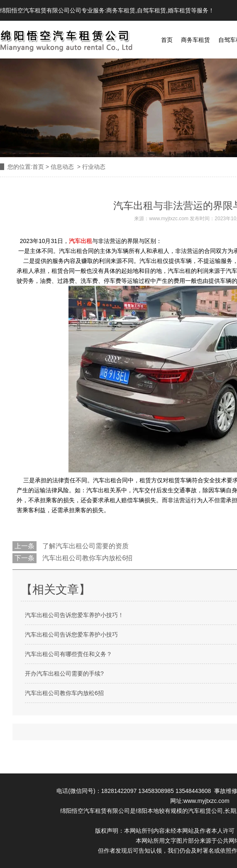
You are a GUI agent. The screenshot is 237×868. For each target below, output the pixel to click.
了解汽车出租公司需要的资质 (85, 546)
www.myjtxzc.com (169, 219)
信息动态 (62, 167)
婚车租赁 (179, 10)
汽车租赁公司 (205, 811)
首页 (167, 40)
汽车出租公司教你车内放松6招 (87, 558)
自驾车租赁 (151, 10)
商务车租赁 (121, 10)
